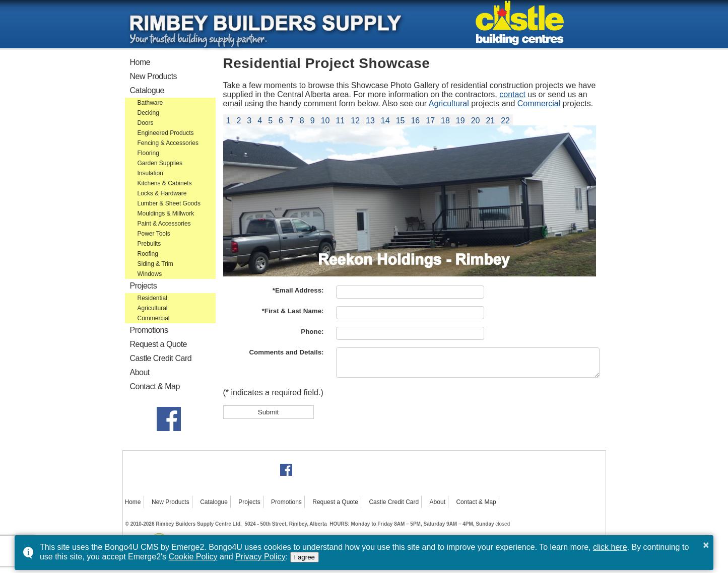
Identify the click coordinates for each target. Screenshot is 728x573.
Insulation (150, 173)
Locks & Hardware (162, 193)
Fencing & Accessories (168, 143)
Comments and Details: (286, 352)
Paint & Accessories (164, 224)
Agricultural (153, 308)
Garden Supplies (160, 163)
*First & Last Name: (293, 311)
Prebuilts (149, 244)
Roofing (148, 254)
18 (445, 121)
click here (610, 547)
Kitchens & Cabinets (165, 183)
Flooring (148, 153)
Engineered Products (166, 133)
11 (340, 121)
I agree (305, 557)
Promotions (149, 330)
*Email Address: (298, 290)
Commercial (154, 318)
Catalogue (147, 90)
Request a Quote (158, 344)
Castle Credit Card (161, 358)
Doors (146, 123)
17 (430, 121)
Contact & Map (155, 386)
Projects (144, 286)
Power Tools (154, 234)
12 (355, 121)
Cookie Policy (193, 557)
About (140, 372)
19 (460, 121)
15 (401, 121)
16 (415, 121)
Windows (150, 274)
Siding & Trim (155, 264)
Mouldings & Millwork (166, 213)
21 (490, 121)
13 (370, 121)
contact (512, 94)
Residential (152, 298)
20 (476, 121)
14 (385, 121)
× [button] (706, 545)
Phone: (312, 332)
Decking (148, 113)
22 (505, 121)
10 (325, 121)
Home (140, 62)
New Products (154, 76)
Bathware (150, 103)
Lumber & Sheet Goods (169, 203)
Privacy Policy (260, 557)
